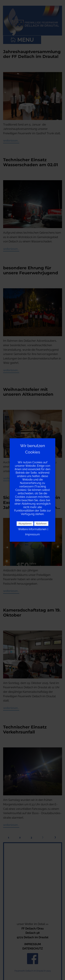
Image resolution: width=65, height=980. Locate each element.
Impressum (32, 534)
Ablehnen (41, 524)
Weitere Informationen (32, 529)
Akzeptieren (25, 524)
